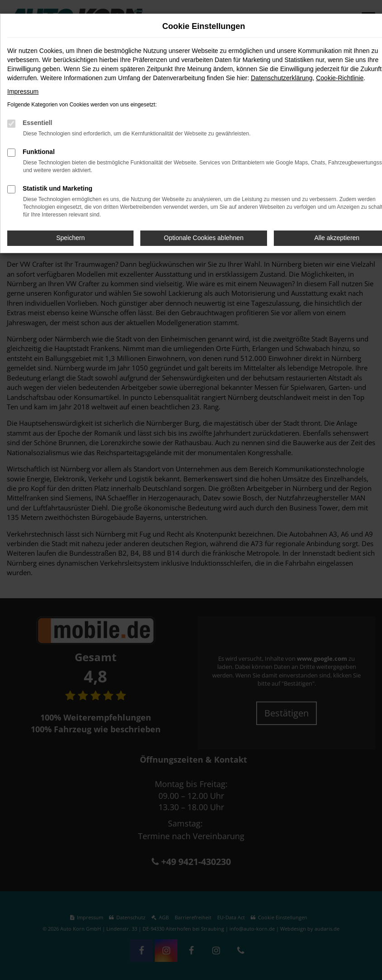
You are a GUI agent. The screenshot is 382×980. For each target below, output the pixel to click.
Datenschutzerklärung (282, 78)
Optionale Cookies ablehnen (204, 238)
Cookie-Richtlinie (340, 78)
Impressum (23, 91)
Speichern (70, 238)
